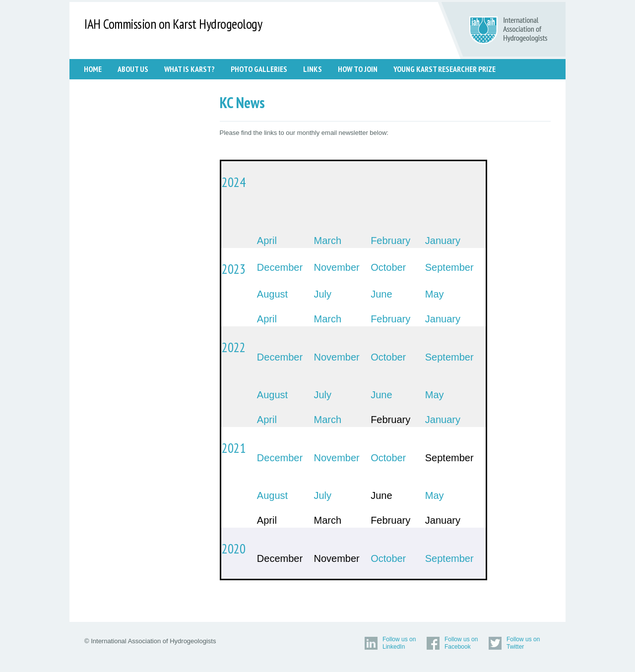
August (272, 294)
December (280, 267)
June (381, 294)
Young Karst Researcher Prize (444, 69)
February (390, 241)
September (449, 267)
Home (93, 69)
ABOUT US (133, 69)
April (267, 241)
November (337, 267)
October (388, 267)
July (323, 294)
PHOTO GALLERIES (259, 69)
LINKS (313, 69)
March (328, 241)
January (443, 241)
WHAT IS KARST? (190, 69)
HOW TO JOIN (358, 69)
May (435, 294)
